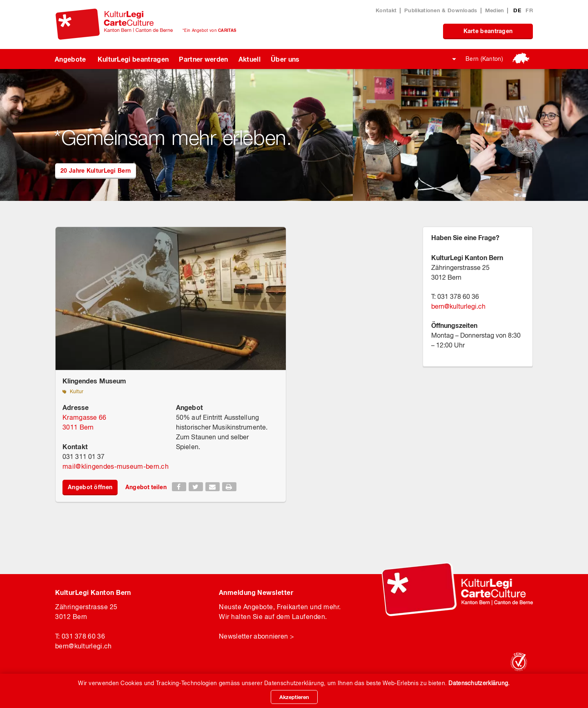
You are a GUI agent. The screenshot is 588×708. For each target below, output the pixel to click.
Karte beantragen (488, 31)
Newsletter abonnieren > (256, 636)
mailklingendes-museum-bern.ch (116, 466)
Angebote (70, 59)
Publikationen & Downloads (441, 10)
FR (529, 10)
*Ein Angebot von (209, 30)
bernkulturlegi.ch (458, 306)
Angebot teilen (146, 487)
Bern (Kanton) (484, 59)
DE (518, 10)
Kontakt (386, 10)
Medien (495, 10)
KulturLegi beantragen (133, 59)
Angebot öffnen (90, 487)
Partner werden (203, 59)
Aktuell (249, 59)
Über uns (285, 59)
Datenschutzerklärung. (479, 683)
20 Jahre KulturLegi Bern (96, 170)
